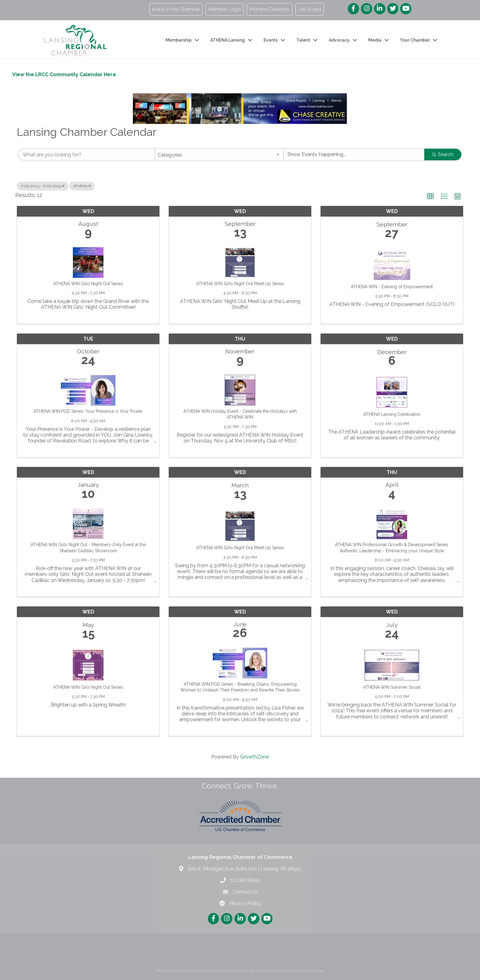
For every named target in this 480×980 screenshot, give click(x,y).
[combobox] (219, 155)
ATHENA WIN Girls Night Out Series (88, 284)
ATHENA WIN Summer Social (392, 687)
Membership (179, 40)
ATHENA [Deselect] (82, 186)
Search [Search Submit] (443, 154)
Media (375, 40)
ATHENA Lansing (228, 40)
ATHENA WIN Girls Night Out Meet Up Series (240, 284)
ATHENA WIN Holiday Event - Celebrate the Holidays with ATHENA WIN (240, 414)
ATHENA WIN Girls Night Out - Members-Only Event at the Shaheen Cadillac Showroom (88, 548)
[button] (430, 196)
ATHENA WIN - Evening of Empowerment (392, 287)
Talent (303, 40)
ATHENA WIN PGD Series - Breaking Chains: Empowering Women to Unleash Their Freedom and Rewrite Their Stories (240, 687)
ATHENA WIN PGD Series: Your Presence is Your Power (88, 411)
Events (271, 40)
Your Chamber (415, 40)
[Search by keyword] (87, 155)
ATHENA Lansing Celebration (392, 414)
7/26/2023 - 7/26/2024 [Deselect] (43, 186)
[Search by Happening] (354, 155)
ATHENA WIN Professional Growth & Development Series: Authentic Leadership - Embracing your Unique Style (392, 548)
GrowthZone (254, 757)
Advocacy (339, 40)
